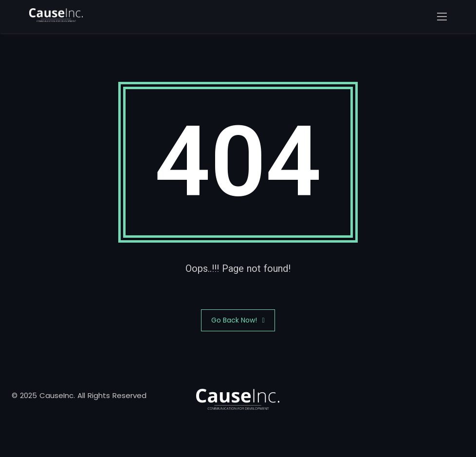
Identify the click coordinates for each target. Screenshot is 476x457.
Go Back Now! (238, 320)
